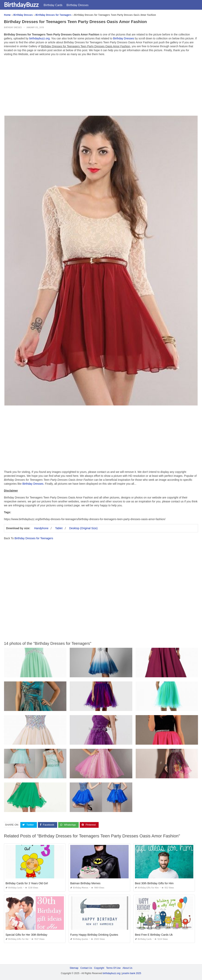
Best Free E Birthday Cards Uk (154, 935)
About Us (127, 968)
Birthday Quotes (79, 939)
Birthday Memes (79, 888)
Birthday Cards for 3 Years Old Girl (27, 883)
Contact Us (86, 968)
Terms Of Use (113, 968)
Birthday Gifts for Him (147, 888)
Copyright (99, 968)
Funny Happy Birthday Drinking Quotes (94, 935)
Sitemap (74, 968)
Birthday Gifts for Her (17, 939)
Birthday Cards (53, 5)
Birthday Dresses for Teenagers (34, 538)
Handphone (41, 528)
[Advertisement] (101, 87)
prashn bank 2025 (132, 973)
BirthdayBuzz (21, 5)
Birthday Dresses (78, 5)
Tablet (59, 528)
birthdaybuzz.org (39, 38)
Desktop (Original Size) (83, 528)
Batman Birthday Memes (85, 883)
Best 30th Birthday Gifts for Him (154, 883)
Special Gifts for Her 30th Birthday (26, 935)
